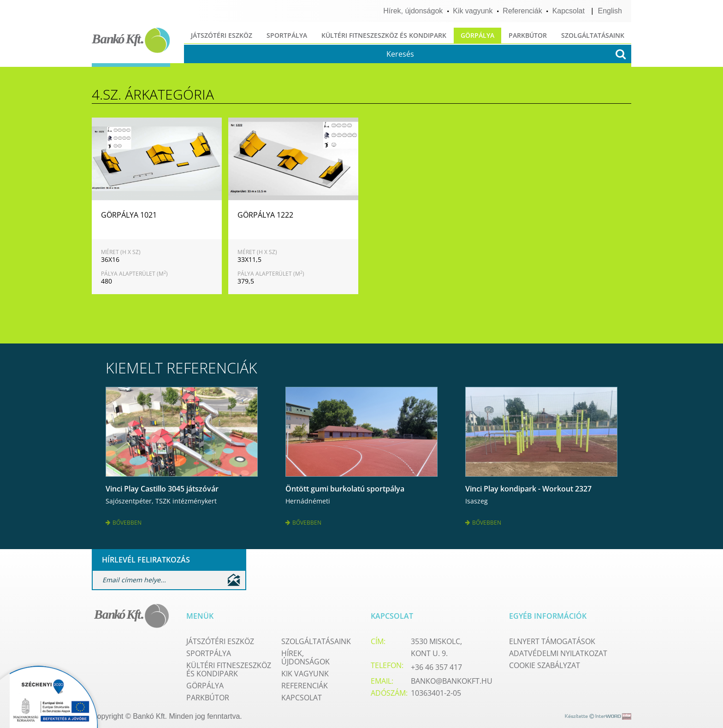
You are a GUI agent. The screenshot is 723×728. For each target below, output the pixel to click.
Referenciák (522, 11)
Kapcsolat (569, 11)
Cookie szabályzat (545, 662)
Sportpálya (287, 35)
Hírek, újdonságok (413, 11)
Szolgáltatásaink (593, 35)
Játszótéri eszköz (222, 35)
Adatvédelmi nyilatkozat (558, 650)
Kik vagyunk (473, 11)
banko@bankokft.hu (452, 678)
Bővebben (124, 521)
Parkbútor (528, 35)
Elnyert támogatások (552, 638)
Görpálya (477, 35)
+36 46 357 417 (436, 664)
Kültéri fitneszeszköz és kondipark (384, 35)
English (610, 11)
